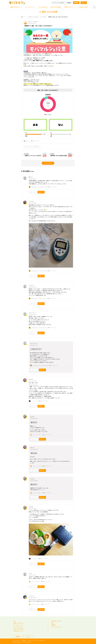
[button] (46, 114)
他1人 (44, 435)
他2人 (49, 187)
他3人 (49, 271)
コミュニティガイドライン (32, 640)
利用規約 (24, 640)
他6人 (49, 328)
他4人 (32, 141)
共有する (36, 147)
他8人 (42, 581)
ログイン (84, 3)
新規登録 (76, 3)
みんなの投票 (43, 17)
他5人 (40, 401)
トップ (24, 17)
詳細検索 (69, 3)
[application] (48, 106)
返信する (41, 192)
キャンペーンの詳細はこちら (32, 82)
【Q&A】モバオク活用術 (55, 7)
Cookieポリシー (42, 640)
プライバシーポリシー (16, 640)
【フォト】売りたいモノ (43, 7)
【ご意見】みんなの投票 (33, 17)
